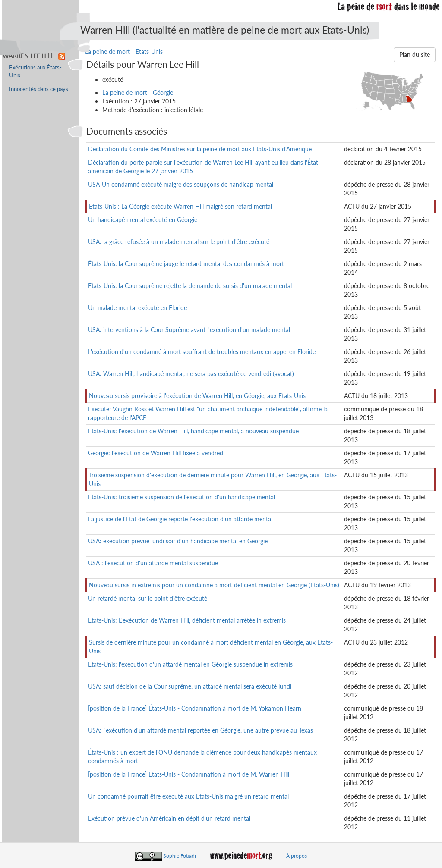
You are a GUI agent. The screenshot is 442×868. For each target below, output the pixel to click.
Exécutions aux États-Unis (35, 71)
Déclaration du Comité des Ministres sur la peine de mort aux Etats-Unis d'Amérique (200, 149)
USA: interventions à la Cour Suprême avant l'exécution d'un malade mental (189, 330)
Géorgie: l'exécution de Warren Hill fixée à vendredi (156, 453)
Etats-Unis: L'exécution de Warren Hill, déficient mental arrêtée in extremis (187, 620)
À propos (297, 856)
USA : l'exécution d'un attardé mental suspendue (153, 563)
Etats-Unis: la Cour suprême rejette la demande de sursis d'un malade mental (190, 286)
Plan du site (415, 55)
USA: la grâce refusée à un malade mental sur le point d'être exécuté (179, 242)
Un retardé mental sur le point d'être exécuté (148, 598)
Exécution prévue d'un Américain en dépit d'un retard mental (169, 818)
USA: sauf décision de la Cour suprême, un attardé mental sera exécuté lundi (190, 686)
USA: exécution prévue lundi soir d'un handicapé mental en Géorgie (178, 541)
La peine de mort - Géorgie (138, 92)
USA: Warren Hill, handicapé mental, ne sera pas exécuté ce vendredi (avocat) (191, 374)
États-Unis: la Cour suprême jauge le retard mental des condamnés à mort (186, 264)
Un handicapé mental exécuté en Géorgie (143, 220)
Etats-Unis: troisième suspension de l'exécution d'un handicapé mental (182, 497)
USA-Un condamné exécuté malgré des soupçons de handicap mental (181, 184)
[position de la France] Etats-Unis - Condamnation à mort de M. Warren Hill (189, 774)
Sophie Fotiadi (180, 856)
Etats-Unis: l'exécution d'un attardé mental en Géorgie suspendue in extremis (190, 664)
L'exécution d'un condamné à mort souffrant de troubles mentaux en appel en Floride (202, 352)
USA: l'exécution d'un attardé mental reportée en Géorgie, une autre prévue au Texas (200, 730)
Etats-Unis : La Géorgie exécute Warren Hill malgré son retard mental (180, 206)
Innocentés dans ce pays (39, 89)
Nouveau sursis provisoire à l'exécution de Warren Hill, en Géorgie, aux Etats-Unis (197, 396)
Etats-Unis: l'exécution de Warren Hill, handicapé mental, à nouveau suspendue (193, 431)
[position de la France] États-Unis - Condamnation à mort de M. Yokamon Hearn (195, 708)
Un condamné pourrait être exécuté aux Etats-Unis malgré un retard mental (188, 796)
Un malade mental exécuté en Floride (137, 308)
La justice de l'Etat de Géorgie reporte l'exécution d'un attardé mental (180, 519)
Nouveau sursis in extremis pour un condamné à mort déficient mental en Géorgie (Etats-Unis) (214, 585)
